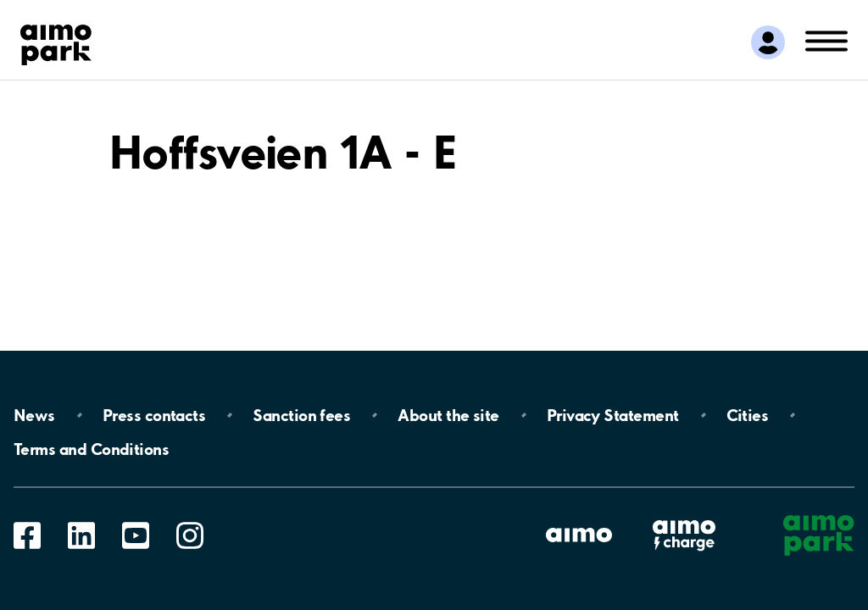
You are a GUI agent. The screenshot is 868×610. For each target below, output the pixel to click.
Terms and (91, 449)
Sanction (301, 415)
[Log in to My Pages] (768, 42)
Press (154, 415)
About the (448, 415)
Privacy (613, 415)
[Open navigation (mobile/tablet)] (826, 40)
